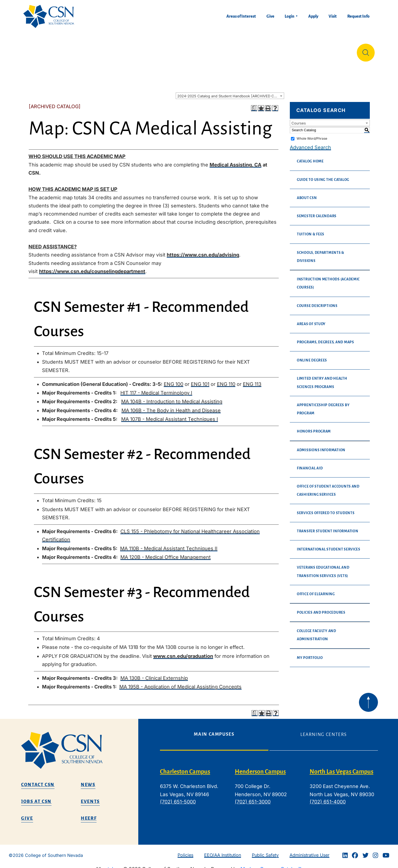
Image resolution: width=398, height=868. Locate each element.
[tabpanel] (269, 787)
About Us (38, 50)
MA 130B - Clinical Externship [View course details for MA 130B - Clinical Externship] (154, 674)
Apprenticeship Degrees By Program (323, 405)
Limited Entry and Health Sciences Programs (322, 378)
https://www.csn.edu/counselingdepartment (92, 267)
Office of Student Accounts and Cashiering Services (328, 486)
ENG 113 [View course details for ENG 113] (252, 380)
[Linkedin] (345, 851)
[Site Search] (366, 50)
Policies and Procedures (321, 608)
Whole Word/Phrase (312, 134)
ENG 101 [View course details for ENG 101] (200, 380)
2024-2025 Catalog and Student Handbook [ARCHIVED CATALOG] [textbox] (231, 92)
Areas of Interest (241, 16)
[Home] (51, 16)
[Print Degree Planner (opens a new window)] (254, 104)
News (88, 780)
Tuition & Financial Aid (200, 50)
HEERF (89, 814)
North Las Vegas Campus (341, 767)
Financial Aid (310, 464)
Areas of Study (311, 320)
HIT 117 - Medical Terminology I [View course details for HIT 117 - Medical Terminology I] (156, 388)
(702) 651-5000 (178, 797)
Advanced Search (310, 143)
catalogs (112, 865)
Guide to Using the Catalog (323, 175)
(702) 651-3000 (253, 797)
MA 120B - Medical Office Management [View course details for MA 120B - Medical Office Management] (166, 553)
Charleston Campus (185, 767)
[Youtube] (386, 851)
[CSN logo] (78, 746)
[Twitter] (365, 851)
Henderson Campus (260, 767)
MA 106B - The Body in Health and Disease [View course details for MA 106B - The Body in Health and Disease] (171, 406)
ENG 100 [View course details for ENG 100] (174, 380)
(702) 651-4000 (328, 797)
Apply (313, 16)
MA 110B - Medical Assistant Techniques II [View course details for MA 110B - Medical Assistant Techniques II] (169, 544)
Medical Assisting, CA (235, 160)
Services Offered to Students (326, 509)
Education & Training (89, 50)
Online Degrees (312, 356)
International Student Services (329, 545)
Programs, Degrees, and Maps (325, 338)
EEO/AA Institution (223, 851)
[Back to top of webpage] (368, 698)
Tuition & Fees (311, 230)
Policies (185, 851)
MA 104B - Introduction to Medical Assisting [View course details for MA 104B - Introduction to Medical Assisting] (172, 397)
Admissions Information (321, 446)
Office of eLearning (316, 590)
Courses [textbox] (299, 119)
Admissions (144, 50)
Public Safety (265, 851)
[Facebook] (355, 851)
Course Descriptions (317, 302)
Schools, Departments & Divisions (321, 252)
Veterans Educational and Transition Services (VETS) (323, 567)
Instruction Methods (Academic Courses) (328, 279)
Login (290, 16)
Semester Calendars (317, 212)
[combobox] (230, 91)
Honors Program (314, 427)
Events (90, 797)
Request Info (358, 16)
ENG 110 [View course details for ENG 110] (226, 380)
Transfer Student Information (328, 527)
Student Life (259, 50)
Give (270, 16)
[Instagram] (375, 851)
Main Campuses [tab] (214, 730)
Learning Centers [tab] (324, 730)
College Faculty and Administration (317, 631)
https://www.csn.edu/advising (203, 250)
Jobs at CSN (36, 797)
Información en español (317, 50)
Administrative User (309, 851)
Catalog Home (310, 157)
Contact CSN (38, 780)
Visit (333, 16)
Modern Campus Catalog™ (271, 865)
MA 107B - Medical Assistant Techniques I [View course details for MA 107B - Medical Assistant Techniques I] (170, 415)
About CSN (307, 194)
